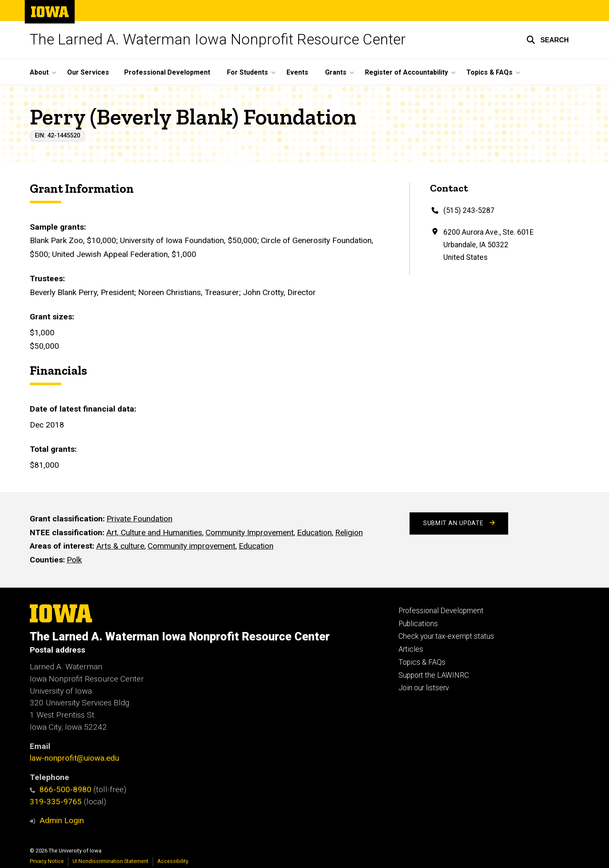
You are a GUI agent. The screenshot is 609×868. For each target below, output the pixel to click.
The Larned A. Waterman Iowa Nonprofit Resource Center (218, 40)
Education (314, 532)
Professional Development (167, 72)
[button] (548, 40)
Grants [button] (336, 72)
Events (297, 72)
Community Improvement (250, 532)
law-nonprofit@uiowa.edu (74, 758)
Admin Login (62, 820)
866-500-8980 (61, 789)
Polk (74, 560)
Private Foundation (139, 519)
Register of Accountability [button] (406, 72)
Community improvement (191, 546)
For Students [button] (247, 72)
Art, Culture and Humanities (154, 532)
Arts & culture (120, 546)
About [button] (39, 72)
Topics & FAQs (422, 662)
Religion (349, 532)
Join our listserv (424, 688)
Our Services (88, 72)
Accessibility (173, 861)
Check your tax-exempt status (446, 636)
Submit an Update (459, 523)
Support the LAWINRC (434, 675)
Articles (411, 649)
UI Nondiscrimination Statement (111, 861)
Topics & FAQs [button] (489, 72)
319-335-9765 (56, 802)
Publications (418, 624)
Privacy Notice (47, 861)
